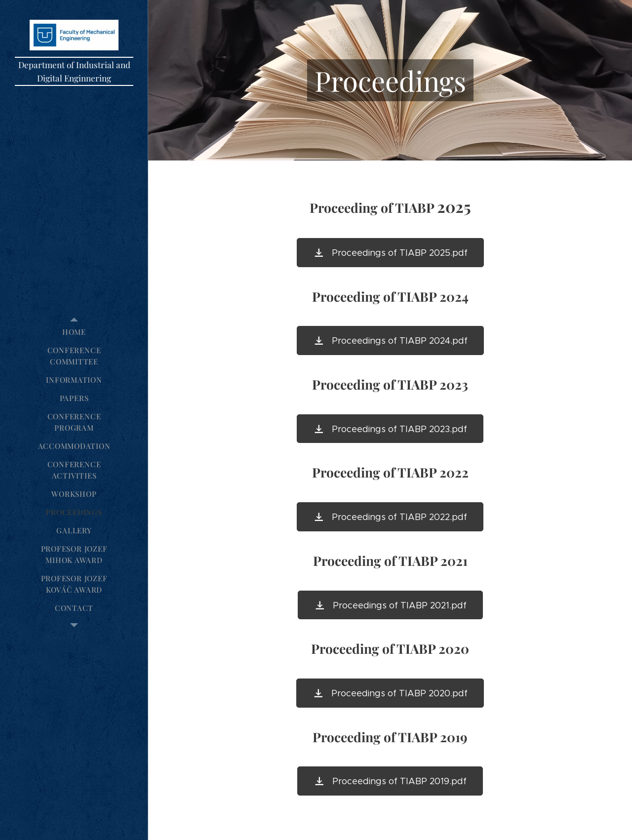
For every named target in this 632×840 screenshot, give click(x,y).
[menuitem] (74, 332)
